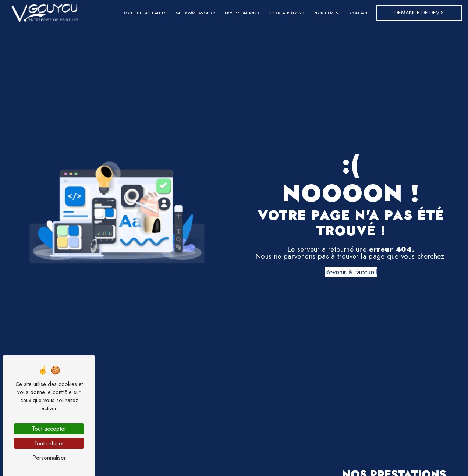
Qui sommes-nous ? (196, 13)
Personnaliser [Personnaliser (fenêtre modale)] (49, 458)
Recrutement (327, 13)
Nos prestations (242, 13)
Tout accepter (49, 429)
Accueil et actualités (145, 13)
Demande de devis (419, 13)
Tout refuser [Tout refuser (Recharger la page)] (49, 443)
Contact (359, 13)
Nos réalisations (286, 13)
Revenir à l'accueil (351, 272)
